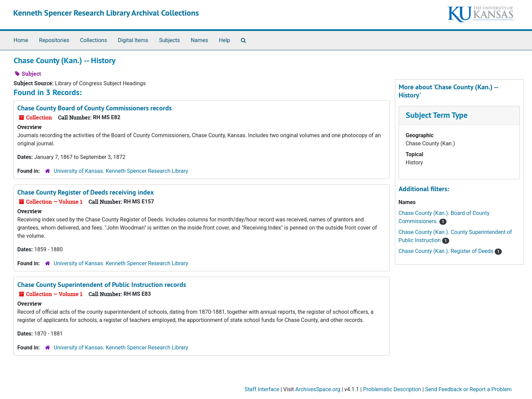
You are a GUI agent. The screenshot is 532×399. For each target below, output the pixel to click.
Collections (94, 40)
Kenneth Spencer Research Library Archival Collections (106, 13)
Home (21, 40)
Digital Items (133, 40)
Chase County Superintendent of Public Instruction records (102, 285)
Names (199, 40)
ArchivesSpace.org (318, 389)
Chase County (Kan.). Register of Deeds (447, 251)
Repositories (54, 40)
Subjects (169, 40)
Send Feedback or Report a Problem (468, 389)
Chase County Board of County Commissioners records (94, 108)
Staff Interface (262, 389)
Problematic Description (392, 389)
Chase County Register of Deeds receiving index (86, 192)
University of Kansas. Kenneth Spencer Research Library (121, 171)
